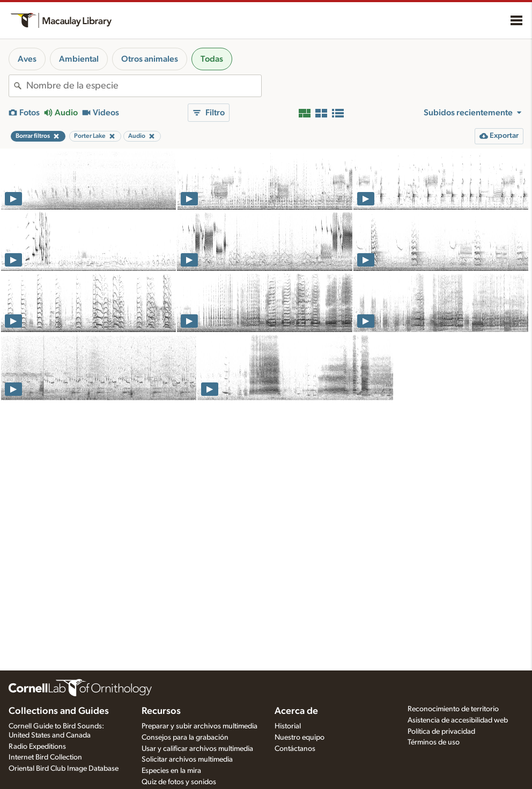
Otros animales (150, 59)
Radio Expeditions (37, 747)
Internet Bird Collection (45, 757)
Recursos (161, 711)
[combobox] (144, 86)
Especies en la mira (171, 771)
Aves (27, 59)
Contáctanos (295, 749)
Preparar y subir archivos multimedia (199, 726)
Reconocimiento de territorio (453, 709)
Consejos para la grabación (185, 738)
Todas (212, 59)
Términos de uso (434, 742)
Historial (288, 726)
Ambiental (79, 59)
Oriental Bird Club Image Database (64, 769)
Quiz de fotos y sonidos (179, 782)
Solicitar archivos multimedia (187, 759)
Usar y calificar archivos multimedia (197, 749)
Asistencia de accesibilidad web (458, 720)
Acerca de (296, 711)
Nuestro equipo (300, 738)
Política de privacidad (441, 732)
